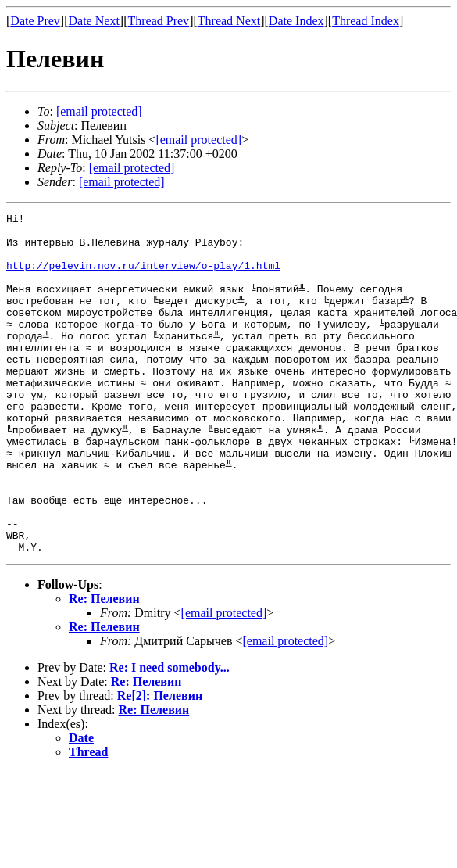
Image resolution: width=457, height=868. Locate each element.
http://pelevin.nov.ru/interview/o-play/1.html (143, 277)
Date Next (94, 21)
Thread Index (366, 21)
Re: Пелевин (104, 667)
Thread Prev (158, 21)
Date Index (296, 21)
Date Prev (35, 21)
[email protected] (224, 681)
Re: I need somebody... (170, 735)
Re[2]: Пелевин (160, 764)
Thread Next (229, 21)
